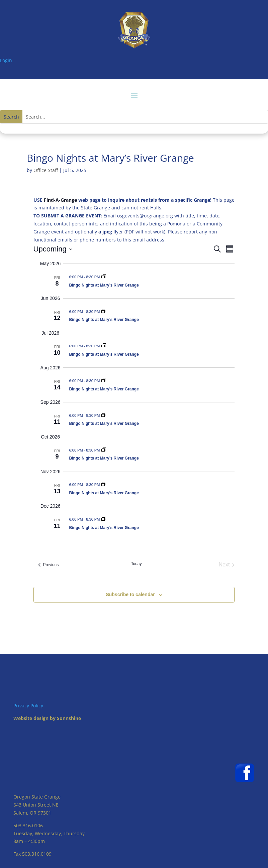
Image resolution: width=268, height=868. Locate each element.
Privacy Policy (28, 706)
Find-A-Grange (60, 200)
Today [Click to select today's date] (136, 564)
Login (6, 60)
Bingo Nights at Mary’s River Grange (104, 285)
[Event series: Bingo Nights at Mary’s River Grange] (104, 277)
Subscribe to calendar (130, 594)
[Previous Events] (49, 565)
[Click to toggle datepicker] (53, 249)
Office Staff (46, 170)
